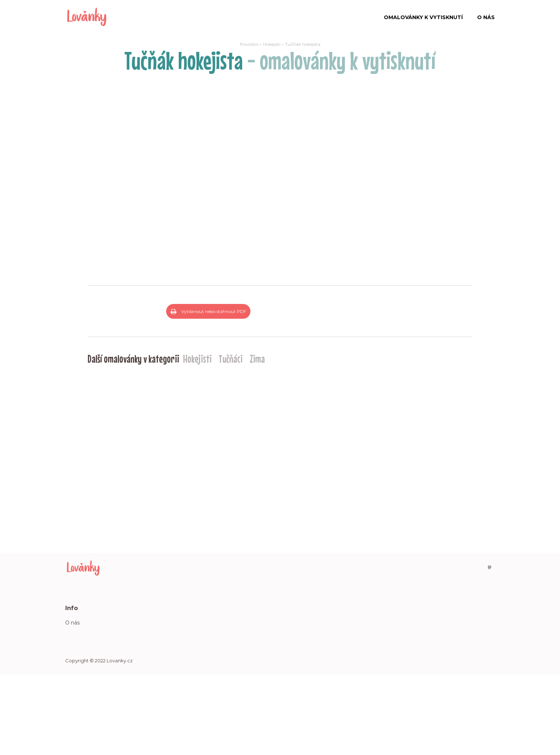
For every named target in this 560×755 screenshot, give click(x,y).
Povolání (249, 44)
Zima (257, 438)
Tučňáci (231, 438)
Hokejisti (272, 44)
